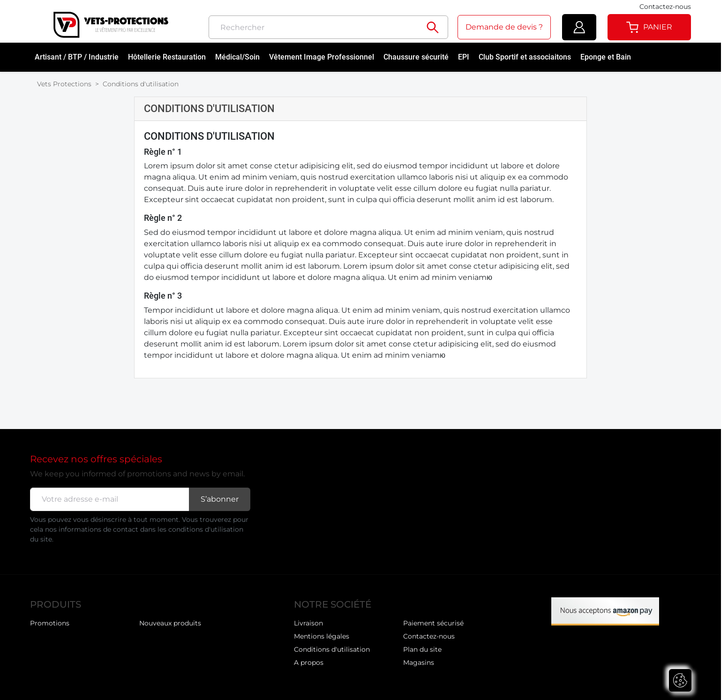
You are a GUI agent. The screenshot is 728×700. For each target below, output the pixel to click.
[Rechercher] (328, 27)
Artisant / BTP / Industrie (77, 57)
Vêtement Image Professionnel (322, 57)
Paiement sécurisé (433, 623)
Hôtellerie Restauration (167, 57)
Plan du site (422, 649)
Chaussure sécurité (416, 57)
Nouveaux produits (61, 636)
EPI (464, 57)
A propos (309, 662)
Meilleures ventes (168, 623)
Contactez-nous (665, 7)
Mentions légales (322, 636)
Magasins (419, 662)
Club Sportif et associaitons (525, 57)
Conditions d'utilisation (332, 649)
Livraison (308, 623)
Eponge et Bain (606, 57)
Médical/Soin (237, 57)
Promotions (50, 623)
